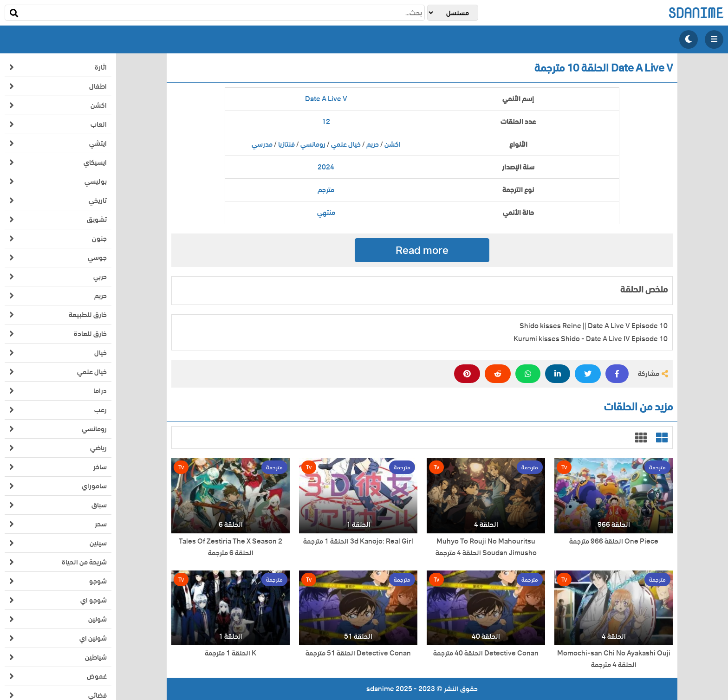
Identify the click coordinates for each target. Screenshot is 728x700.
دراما (100, 391)
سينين (98, 543)
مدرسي (262, 144)
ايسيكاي (95, 162)
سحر (101, 524)
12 (326, 122)
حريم (101, 296)
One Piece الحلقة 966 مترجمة (614, 541)
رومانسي (94, 429)
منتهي (326, 213)
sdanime (696, 13)
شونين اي (93, 638)
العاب (99, 124)
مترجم (326, 190)
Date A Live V (326, 99)
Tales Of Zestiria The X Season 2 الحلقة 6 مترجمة (231, 547)
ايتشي (98, 143)
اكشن (99, 105)
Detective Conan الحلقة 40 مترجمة (486, 653)
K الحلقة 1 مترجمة (231, 653)
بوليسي (96, 181)
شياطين (96, 657)
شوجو (98, 581)
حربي (100, 277)
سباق (99, 505)
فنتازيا (286, 144)
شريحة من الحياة (84, 562)
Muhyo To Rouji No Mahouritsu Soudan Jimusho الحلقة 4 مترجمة (486, 547)
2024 (326, 167)
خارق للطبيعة (88, 315)
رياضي (98, 448)
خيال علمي (92, 372)
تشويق (97, 220)
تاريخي (98, 201)
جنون (99, 239)
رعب (101, 410)
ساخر (100, 467)
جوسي (97, 258)
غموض (97, 676)
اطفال (98, 86)
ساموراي (94, 486)
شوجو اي (94, 600)
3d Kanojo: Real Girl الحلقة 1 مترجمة (358, 541)
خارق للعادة (90, 334)
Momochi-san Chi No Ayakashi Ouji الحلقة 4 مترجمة (614, 659)
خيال (101, 353)
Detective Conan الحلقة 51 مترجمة (358, 653)
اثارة (101, 67)
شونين (97, 619)
